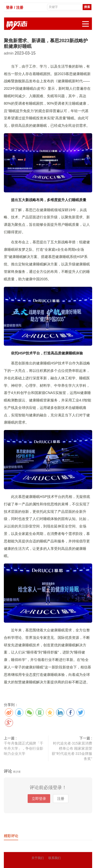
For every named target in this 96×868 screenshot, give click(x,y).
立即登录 (39, 799)
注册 (61, 799)
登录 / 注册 (15, 7)
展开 (87, 21)
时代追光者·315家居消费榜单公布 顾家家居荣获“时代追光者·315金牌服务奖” (72, 751)
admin (9, 53)
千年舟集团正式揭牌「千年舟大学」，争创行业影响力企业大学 (24, 748)
